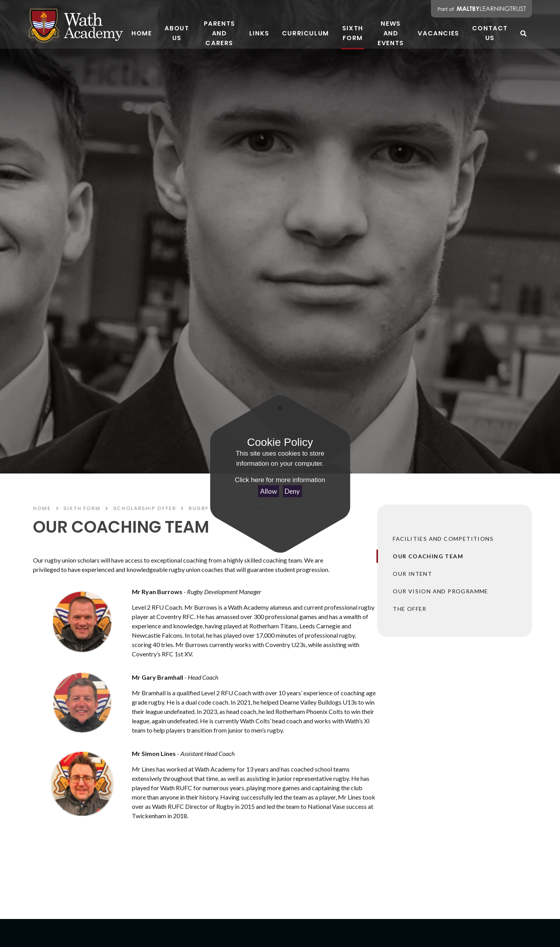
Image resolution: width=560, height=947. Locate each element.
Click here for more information (280, 480)
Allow (269, 491)
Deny (292, 491)
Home (42, 508)
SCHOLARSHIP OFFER (145, 508)
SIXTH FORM (82, 508)
